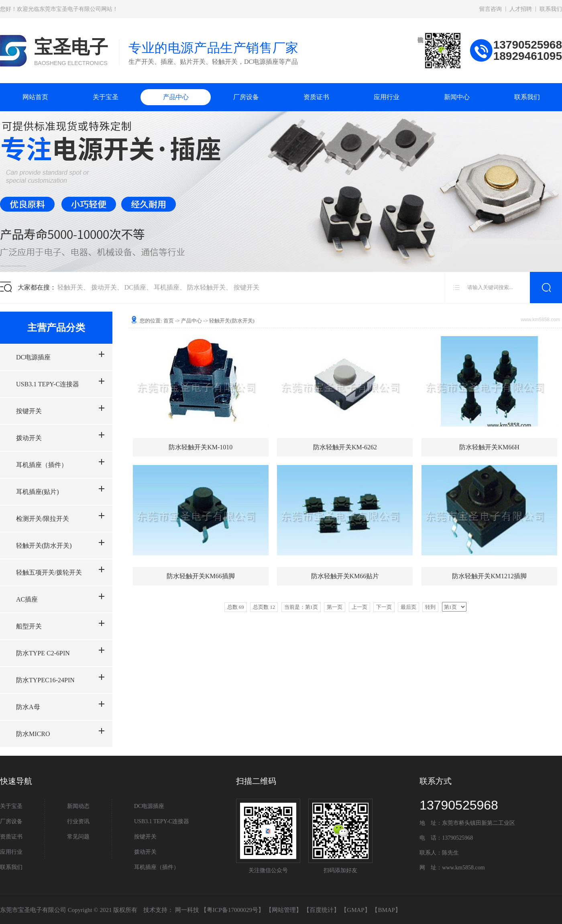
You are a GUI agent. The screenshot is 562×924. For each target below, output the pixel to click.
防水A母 (28, 707)
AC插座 (27, 599)
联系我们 (551, 9)
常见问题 (78, 837)
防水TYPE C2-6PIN (43, 653)
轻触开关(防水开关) (44, 546)
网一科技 (187, 910)
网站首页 (35, 97)
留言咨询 (491, 9)
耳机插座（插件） (42, 465)
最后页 (408, 607)
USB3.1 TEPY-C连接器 (48, 384)
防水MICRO (33, 734)
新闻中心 (457, 97)
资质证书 (316, 97)
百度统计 (322, 910)
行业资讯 (78, 821)
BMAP (386, 910)
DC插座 (135, 287)
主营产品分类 (56, 328)
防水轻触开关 (206, 287)
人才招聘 (521, 9)
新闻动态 (78, 806)
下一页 (384, 607)
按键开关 (246, 287)
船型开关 (29, 626)
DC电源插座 (33, 357)
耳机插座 (167, 287)
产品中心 (176, 97)
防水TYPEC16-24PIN (45, 680)
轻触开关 (70, 287)
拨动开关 (104, 287)
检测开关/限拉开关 (43, 519)
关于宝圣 (106, 97)
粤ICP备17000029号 (232, 910)
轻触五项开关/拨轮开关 (49, 572)
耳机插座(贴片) (38, 492)
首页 (169, 321)
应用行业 (387, 97)
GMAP (355, 910)
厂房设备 (246, 97)
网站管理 (284, 910)
